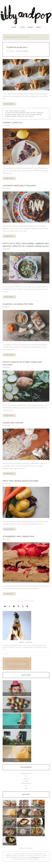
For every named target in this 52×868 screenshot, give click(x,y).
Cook (22, 27)
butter (33, 113)
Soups (24, 835)
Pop (17, 727)
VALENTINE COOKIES (13, 423)
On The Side (10, 826)
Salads (38, 826)
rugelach (21, 116)
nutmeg (33, 114)
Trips (26, 789)
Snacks (10, 835)
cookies (8, 114)
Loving (26, 781)
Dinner (38, 807)
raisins (14, 116)
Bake (39, 27)
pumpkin (8, 116)
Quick (24, 826)
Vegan (38, 835)
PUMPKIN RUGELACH (17, 47)
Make (30, 27)
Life (26, 776)
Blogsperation (26, 773)
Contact (29, 642)
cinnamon (40, 113)
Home (14, 27)
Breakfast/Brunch (10, 807)
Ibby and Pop (26, 15)
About (22, 642)
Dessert (23, 111)
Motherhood (26, 784)
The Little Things (17, 744)
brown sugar (25, 113)
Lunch (38, 816)
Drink (17, 760)
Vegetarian (10, 844)
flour (28, 114)
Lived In (26, 778)
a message (34, 857)
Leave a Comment (22, 51)
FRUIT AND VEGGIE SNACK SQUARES (21, 481)
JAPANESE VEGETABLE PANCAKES (19, 186)
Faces (17, 694)
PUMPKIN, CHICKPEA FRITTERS (18, 304)
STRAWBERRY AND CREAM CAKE (18, 536)
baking (17, 113)
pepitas (39, 114)
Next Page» (29, 601)
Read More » (9, 104)
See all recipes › (26, 848)
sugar (31, 116)
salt (26, 116)
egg (23, 114)
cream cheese (16, 114)
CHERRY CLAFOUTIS (12, 123)
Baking (17, 111)
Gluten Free (24, 816)
